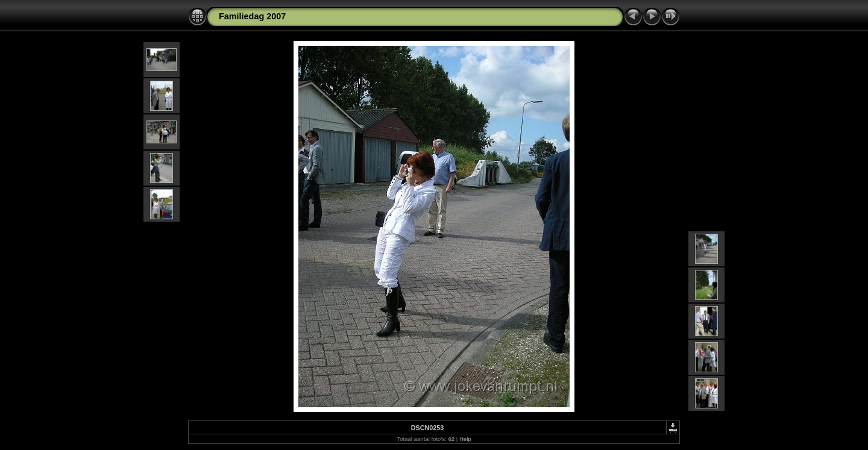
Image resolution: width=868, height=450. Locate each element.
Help (465, 439)
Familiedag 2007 (252, 16)
